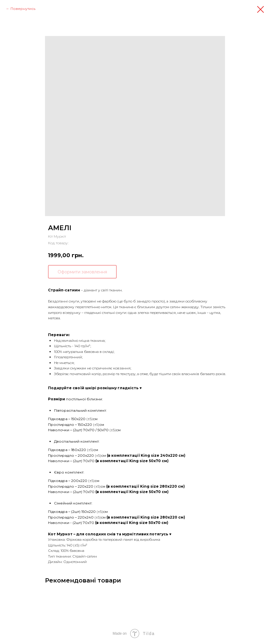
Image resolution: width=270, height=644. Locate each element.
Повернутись (23, 9)
